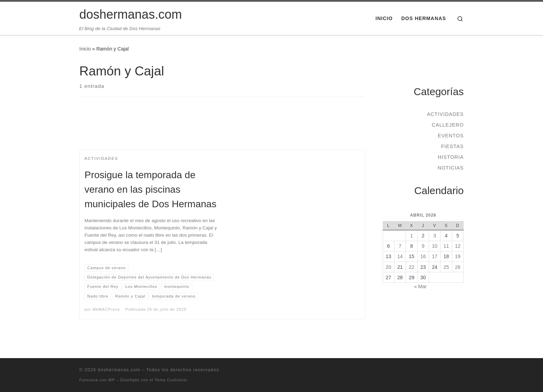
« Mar (420, 286)
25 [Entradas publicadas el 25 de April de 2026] (446, 267)
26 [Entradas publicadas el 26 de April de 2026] (458, 267)
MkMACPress (106, 309)
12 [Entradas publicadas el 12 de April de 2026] (458, 246)
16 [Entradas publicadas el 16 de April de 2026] (423, 256)
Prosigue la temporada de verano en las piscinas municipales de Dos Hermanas (150, 189)
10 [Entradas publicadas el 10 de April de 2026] (435, 246)
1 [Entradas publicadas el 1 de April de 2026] (411, 236)
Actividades (445, 114)
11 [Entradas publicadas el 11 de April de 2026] (446, 246)
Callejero (448, 125)
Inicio (85, 49)
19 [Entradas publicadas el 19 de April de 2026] (458, 256)
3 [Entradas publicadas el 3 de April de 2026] (435, 236)
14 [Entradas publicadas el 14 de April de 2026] (400, 256)
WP (112, 380)
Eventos (451, 136)
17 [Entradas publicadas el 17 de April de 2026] (435, 256)
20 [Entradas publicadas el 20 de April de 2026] (389, 267)
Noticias (451, 168)
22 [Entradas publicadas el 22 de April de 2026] (412, 267)
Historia (451, 157)
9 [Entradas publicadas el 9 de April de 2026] (423, 246)
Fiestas (452, 146)
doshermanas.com (119, 370)
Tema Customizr (171, 380)
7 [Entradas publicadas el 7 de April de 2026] (400, 246)
